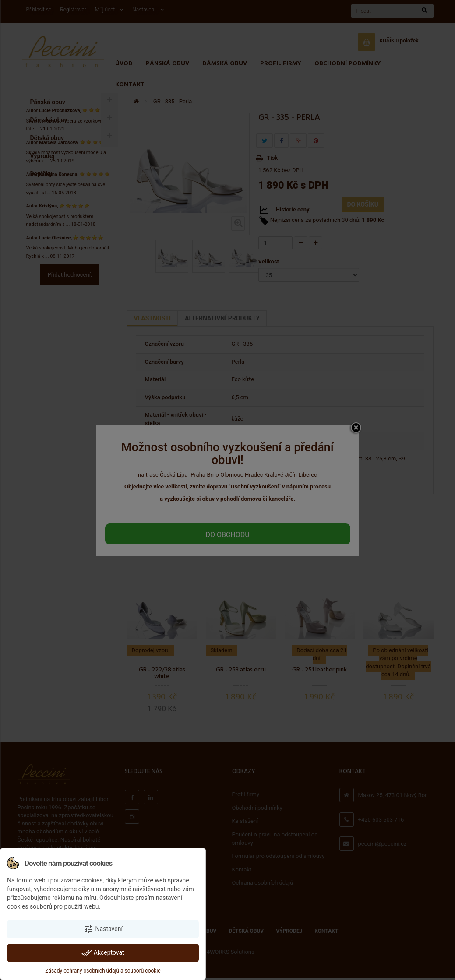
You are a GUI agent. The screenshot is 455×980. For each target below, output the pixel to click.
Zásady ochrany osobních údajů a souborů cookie (103, 971)
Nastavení (103, 929)
